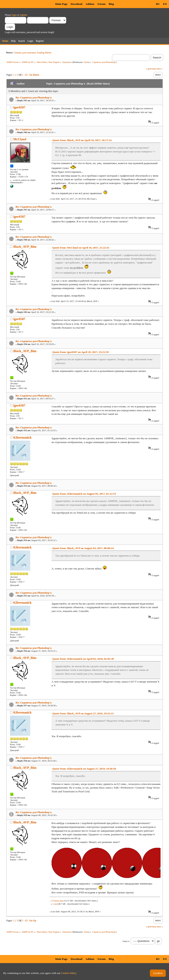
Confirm (158, 973)
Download (77, 4)
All (26, 75)
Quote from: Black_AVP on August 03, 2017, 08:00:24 (83, 548)
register (23, 15)
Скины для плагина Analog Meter (33, 53)
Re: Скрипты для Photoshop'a (34, 97)
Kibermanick (22, 437)
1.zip (55, 904)
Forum (101, 4)
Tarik (86, 62)
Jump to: (126, 941)
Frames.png (58, 901)
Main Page (61, 4)
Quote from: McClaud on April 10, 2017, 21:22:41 (81, 248)
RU (158, 4)
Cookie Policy (69, 973)
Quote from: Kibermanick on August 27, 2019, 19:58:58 (84, 769)
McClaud (20, 139)
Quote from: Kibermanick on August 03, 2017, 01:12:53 (84, 494)
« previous (151, 69)
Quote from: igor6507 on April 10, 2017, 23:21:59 (80, 352)
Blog (111, 4)
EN (165, 4)
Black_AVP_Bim (25, 247)
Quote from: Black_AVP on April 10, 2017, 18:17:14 (82, 140)
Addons (90, 4)
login (14, 15)
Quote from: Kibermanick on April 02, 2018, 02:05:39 (83, 659)
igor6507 (19, 107)
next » (160, 69)
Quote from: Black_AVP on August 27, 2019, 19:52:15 (83, 713)
